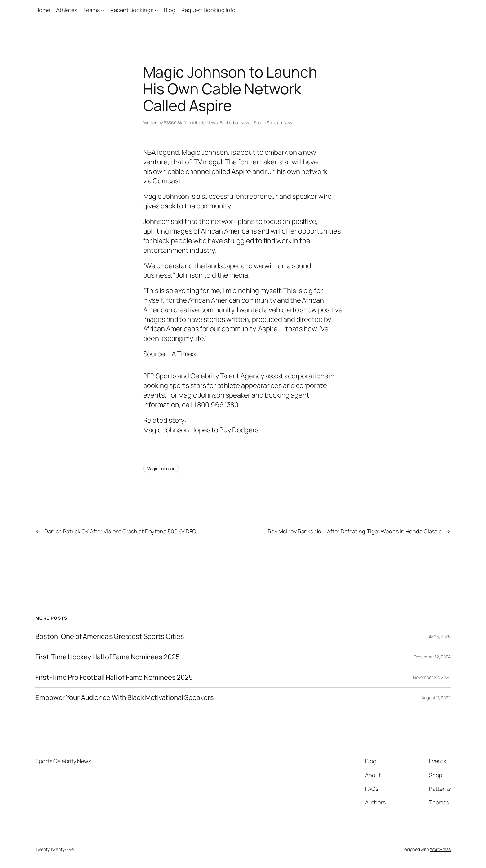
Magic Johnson (161, 468)
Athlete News (205, 123)
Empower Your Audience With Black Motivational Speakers (125, 698)
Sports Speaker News (274, 123)
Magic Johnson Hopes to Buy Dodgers (201, 430)
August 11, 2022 (436, 698)
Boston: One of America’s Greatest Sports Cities (110, 637)
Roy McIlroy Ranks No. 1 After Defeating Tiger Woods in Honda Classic (355, 531)
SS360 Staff (175, 123)
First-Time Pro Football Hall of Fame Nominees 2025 (114, 677)
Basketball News (235, 123)
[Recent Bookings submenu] (156, 10)
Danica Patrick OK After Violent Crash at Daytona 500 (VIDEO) (121, 531)
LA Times (182, 354)
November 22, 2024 (432, 677)
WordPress (440, 849)
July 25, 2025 (438, 637)
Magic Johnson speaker (214, 395)
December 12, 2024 (432, 657)
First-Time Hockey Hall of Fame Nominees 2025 (108, 657)
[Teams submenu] (103, 10)
